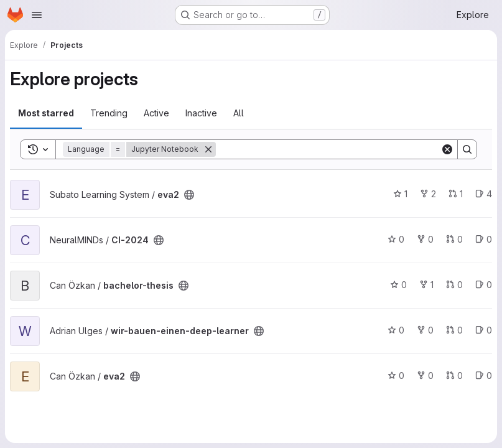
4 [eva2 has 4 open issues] (484, 194)
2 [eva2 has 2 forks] (428, 194)
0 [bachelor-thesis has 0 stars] (398, 285)
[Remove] (208, 149)
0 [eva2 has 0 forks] (425, 376)
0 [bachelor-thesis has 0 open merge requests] (454, 285)
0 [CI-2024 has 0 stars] (396, 239)
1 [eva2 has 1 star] (400, 194)
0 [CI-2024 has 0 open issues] (484, 239)
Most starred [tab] (46, 113)
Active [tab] (156, 113)
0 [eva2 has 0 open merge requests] (454, 376)
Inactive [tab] (201, 113)
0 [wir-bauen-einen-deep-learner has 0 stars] (396, 330)
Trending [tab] (109, 113)
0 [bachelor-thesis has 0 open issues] (484, 285)
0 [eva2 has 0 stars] (396, 376)
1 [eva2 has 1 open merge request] (456, 194)
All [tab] (239, 113)
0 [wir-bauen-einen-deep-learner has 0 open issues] (484, 330)
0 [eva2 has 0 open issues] (484, 376)
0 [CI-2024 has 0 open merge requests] (454, 239)
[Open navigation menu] (37, 15)
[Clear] (447, 149)
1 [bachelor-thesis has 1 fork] (426, 285)
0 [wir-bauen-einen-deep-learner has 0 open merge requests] (454, 330)
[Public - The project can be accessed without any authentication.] (189, 195)
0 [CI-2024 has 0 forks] (425, 239)
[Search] (328, 149)
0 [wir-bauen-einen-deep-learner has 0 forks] (425, 330)
